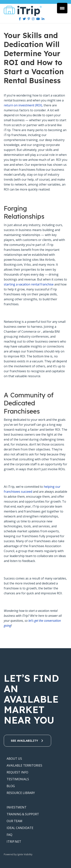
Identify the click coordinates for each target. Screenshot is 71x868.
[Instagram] (33, 19)
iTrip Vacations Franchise (24, 11)
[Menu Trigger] (62, 8)
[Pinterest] (29, 19)
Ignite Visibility (25, 854)
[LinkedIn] (43, 19)
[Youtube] (38, 19)
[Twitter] (24, 19)
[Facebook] (20, 19)
